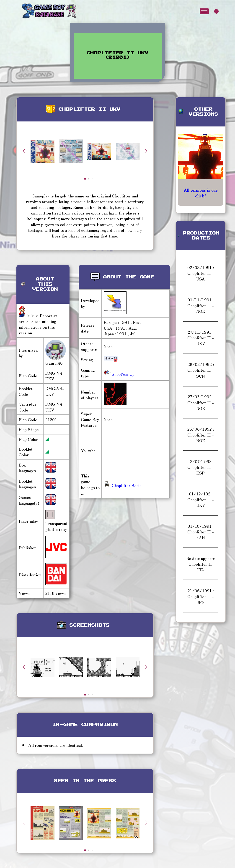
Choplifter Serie (123, 485)
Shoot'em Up (123, 374)
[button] (146, 151)
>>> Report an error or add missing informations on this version (38, 324)
